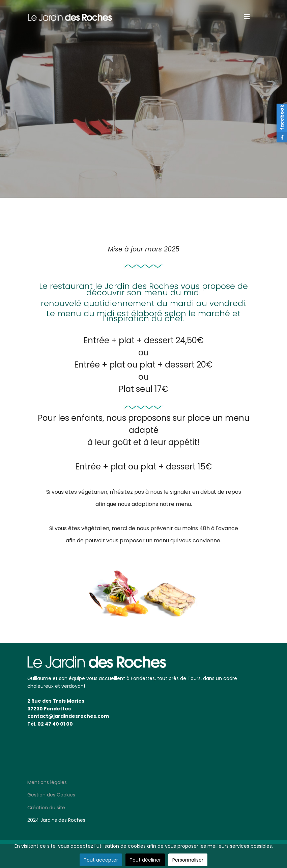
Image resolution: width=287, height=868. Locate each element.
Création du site (46, 808)
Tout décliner (145, 860)
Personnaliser (188, 860)
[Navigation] (247, 17)
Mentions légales (47, 782)
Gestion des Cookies (51, 795)
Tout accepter (101, 860)
